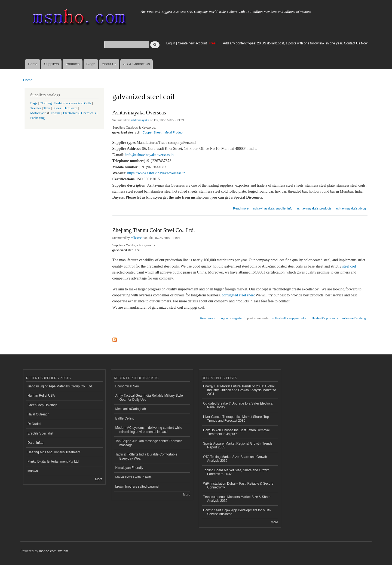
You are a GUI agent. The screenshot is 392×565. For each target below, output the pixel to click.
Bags (34, 103)
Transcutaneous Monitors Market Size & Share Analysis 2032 (237, 499)
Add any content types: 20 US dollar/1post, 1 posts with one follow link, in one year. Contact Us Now (295, 43)
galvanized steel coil (126, 132)
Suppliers (51, 64)
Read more (241, 208)
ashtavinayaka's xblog (351, 208)
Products (73, 64)
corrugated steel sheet (238, 295)
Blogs (91, 64)
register (238, 318)
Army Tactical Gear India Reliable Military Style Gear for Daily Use (149, 397)
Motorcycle (38, 113)
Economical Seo (127, 386)
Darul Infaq (36, 443)
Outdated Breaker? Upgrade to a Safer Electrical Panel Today (238, 405)
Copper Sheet (152, 132)
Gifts (88, 103)
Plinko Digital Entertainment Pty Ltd (53, 461)
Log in (171, 43)
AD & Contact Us (137, 64)
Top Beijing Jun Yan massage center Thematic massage (149, 443)
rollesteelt (137, 238)
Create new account (193, 43)
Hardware (70, 108)
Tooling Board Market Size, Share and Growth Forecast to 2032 (236, 472)
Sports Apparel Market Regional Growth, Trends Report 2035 (238, 445)
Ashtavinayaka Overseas (139, 113)
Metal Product (174, 132)
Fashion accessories (68, 103)
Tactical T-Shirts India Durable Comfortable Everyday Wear (146, 456)
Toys (47, 108)
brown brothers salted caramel (137, 487)
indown (33, 471)
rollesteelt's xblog (354, 318)
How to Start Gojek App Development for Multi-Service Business (237, 512)
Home (33, 64)
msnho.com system (54, 551)
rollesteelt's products (324, 318)
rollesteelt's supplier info (289, 318)
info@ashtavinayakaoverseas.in (149, 155)
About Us (109, 64)
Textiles (36, 108)
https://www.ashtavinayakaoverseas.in (156, 173)
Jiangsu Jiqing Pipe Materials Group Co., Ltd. (60, 386)
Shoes (57, 108)
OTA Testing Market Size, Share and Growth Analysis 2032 (235, 459)
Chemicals (89, 113)
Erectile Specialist (40, 433)
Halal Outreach (38, 414)
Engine (56, 113)
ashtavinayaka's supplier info (272, 208)
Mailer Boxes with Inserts (134, 477)
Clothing (46, 103)
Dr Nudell (34, 424)
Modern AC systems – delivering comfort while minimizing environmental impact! (149, 430)
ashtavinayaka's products (314, 208)
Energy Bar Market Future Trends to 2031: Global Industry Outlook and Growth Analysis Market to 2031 (240, 390)
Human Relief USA (41, 396)
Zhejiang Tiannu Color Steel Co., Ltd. (154, 230)
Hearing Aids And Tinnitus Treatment (54, 452)
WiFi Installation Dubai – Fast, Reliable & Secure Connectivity (238, 485)
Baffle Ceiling (125, 418)
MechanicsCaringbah (131, 409)
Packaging (37, 118)
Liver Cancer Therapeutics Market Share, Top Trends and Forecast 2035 (236, 419)
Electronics (71, 113)
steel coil (349, 266)
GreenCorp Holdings (42, 405)
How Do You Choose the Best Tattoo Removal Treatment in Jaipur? (236, 432)
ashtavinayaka (140, 120)
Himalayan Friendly (129, 468)
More (99, 479)
